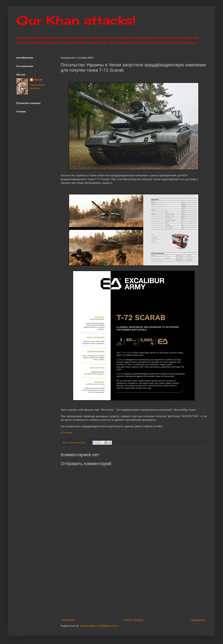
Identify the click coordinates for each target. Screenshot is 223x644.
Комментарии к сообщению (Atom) (99, 626)
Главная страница (133, 620)
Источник (66, 433)
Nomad (38, 80)
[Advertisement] (134, 585)
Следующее (68, 620)
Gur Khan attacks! (76, 20)
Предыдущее (198, 620)
